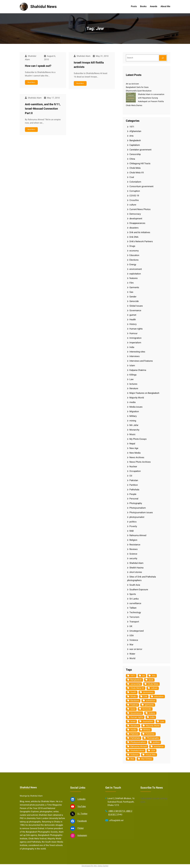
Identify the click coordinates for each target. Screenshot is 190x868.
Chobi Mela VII (137, 173)
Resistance (135, 545)
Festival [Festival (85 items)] (134, 705)
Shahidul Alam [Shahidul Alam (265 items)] (137, 751)
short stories (136, 572)
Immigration (135, 338)
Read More (31, 82)
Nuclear (133, 467)
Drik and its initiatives (140, 232)
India (132, 347)
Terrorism (134, 617)
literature (134, 388)
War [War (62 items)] (132, 759)
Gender (133, 297)
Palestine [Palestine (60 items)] (150, 734)
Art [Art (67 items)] (143, 676)
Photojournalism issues (141, 512)
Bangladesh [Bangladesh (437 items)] (136, 680)
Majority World (137, 398)
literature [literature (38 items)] (135, 726)
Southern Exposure (139, 590)
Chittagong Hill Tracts (140, 163)
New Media (135, 453)
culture (133, 205)
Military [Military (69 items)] (147, 730)
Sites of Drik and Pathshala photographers (142, 579)
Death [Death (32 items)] (133, 692)
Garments (134, 287)
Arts (131, 136)
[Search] (163, 58)
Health (133, 320)
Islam (132, 366)
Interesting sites (137, 352)
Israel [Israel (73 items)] (133, 721)
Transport (134, 622)
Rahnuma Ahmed (138, 535)
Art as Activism (132, 84)
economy (134, 251)
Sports (133, 594)
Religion (133, 540)
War (131, 645)
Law (131, 379)
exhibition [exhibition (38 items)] (151, 701)
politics (133, 522)
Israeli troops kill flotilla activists (89, 65)
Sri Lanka (134, 599)
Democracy (135, 214)
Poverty (133, 526)
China (132, 159)
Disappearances (137, 223)
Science (133, 554)
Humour (133, 333)
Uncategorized (136, 631)
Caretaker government (140, 150)
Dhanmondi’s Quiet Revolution (139, 91)
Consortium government (141, 186)
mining (133, 421)
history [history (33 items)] (152, 713)
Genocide (134, 301)
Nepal (132, 444)
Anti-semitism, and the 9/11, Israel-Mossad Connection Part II (43, 109)
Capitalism (135, 145)
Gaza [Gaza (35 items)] (133, 709)
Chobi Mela (135, 168)
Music (132, 434)
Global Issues (136, 306)
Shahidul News (43, 7)
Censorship (135, 154)
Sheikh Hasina (136, 568)
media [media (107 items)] (133, 730)
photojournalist (137, 517)
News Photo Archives (140, 462)
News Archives (137, 457)
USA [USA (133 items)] (153, 751)
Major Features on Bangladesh (144, 393)
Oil (131, 476)
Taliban (133, 608)
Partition (134, 485)
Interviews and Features (141, 361)
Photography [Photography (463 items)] (153, 738)
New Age (134, 448)
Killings (133, 375)
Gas (131, 292)
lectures (133, 384)
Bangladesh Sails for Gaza (137, 87)
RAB (131, 531)
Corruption (135, 191)
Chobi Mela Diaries (134, 105)
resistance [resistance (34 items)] (159, 746)
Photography (136, 503)
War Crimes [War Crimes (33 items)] (146, 759)
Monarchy (134, 430)
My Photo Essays (138, 439)
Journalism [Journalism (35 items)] (148, 721)
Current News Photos (140, 209)
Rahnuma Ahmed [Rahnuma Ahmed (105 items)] (139, 746)
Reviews (134, 549)
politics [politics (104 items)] (156, 742)
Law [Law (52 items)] (162, 721)
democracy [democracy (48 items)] (148, 692)
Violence (134, 640)
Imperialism (135, 343)
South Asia (135, 585)
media (132, 402)
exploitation (135, 274)
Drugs (132, 246)
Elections (134, 260)
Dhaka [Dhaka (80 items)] (133, 697)
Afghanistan (135, 131)
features (134, 278)
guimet (133, 315)
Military (133, 416)
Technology (135, 612)
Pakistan (134, 480)
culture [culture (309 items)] (154, 688)
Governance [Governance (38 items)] (136, 713)
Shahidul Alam (136, 563)
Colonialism (135, 182)
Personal (134, 499)
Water (132, 654)
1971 (132, 127)
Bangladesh (135, 140)
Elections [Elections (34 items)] (135, 701)
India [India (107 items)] (152, 717)
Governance (135, 310)
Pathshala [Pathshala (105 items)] (135, 738)
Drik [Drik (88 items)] (145, 697)
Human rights (136, 329)
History (133, 324)
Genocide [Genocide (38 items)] (147, 709)
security (133, 558)
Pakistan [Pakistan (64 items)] (134, 734)
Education (134, 255)
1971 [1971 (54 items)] (133, 676)
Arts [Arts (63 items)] (154, 676)
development (136, 219)
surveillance (135, 603)
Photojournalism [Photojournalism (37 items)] (138, 742)
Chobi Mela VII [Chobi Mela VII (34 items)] (137, 688)
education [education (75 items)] (159, 697)
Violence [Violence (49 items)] (134, 755)
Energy (133, 265)
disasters (134, 228)
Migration (134, 411)
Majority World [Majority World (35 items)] (153, 726)
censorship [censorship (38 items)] (136, 684)
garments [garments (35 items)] (149, 705)
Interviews (135, 356)
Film (132, 283)
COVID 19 (134, 196)
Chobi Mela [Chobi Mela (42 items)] (153, 684)
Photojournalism (138, 508)
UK (131, 626)
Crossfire (134, 200)
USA (132, 635)
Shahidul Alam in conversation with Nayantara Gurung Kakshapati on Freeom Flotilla (151, 98)
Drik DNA (134, 237)
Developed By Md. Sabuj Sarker (95, 866)
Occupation (135, 471)
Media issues (136, 407)
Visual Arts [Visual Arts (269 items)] (151, 755)
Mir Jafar (134, 425)
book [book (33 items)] (151, 680)
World (132, 658)
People (133, 494)
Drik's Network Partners (141, 241)
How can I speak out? (38, 66)
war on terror (136, 649)
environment (136, 269)
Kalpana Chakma (138, 370)
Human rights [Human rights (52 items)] (137, 717)
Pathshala (134, 490)
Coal (132, 177)
